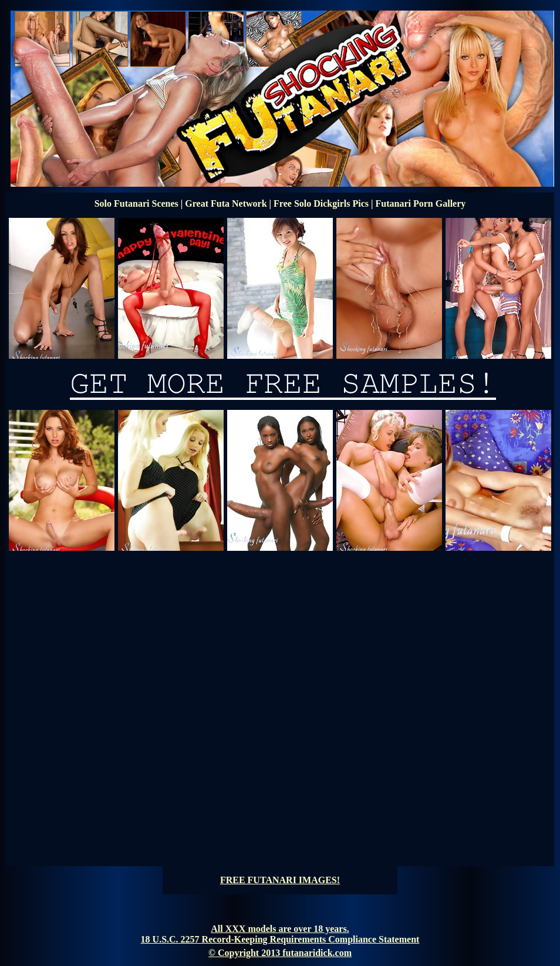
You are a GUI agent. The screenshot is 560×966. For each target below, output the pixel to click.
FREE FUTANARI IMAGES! (280, 880)
